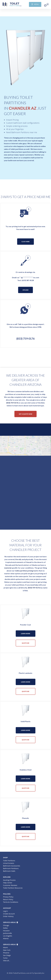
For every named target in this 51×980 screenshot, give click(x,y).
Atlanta (6, 938)
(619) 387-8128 (28, 280)
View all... (7, 961)
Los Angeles (8, 936)
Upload (25, 290)
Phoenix (6, 953)
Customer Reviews (10, 885)
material (8, 568)
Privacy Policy (8, 897)
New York (7, 950)
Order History (8, 916)
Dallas (5, 928)
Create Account (9, 914)
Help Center (8, 883)
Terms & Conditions (11, 902)
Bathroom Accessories (12, 866)
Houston (6, 931)
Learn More (25, 634)
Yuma (5, 958)
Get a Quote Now (25, 414)
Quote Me (25, 643)
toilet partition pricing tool (26, 571)
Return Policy (8, 899)
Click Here (25, 242)
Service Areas (11, 922)
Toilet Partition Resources (13, 888)
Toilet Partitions (12, 4)
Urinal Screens (9, 863)
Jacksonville (7, 933)
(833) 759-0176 (25, 339)
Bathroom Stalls (9, 871)
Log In (5, 911)
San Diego (7, 955)
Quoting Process (9, 880)
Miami (5, 947)
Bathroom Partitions (11, 868)
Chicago (6, 925)
